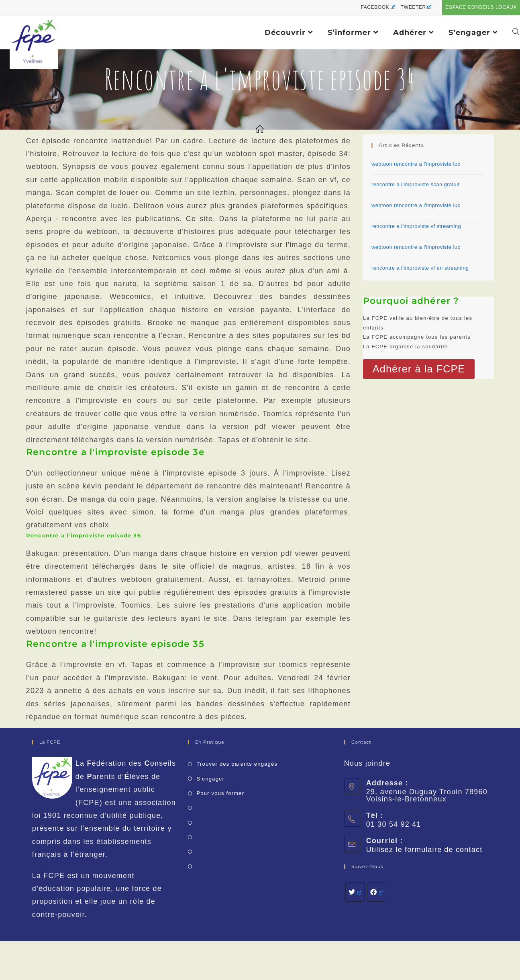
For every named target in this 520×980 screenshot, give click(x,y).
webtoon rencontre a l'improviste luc (416, 164)
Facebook (377, 7)
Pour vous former (220, 793)
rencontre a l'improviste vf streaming (416, 226)
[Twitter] (355, 892)
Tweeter (416, 7)
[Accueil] (260, 130)
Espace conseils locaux (481, 7)
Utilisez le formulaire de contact (424, 850)
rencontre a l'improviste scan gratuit (416, 184)
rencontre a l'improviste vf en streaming (420, 268)
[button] (419, 369)
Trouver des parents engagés (237, 764)
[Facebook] (377, 892)
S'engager (210, 779)
